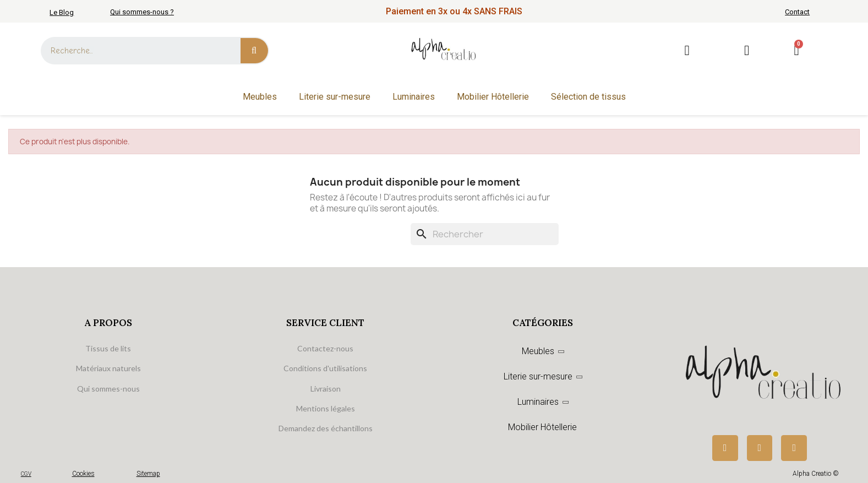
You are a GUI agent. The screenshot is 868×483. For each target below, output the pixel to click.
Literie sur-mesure (335, 97)
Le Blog (62, 12)
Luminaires (414, 97)
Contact (797, 12)
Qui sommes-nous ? (142, 12)
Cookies (83, 474)
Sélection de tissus (588, 97)
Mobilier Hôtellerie (493, 97)
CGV (26, 474)
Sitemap (148, 474)
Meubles (260, 97)
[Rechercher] (485, 234)
